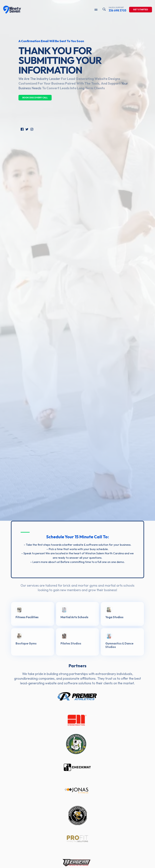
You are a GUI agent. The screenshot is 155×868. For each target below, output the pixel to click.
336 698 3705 (117, 10)
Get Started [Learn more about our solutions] (141, 10)
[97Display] (12, 10)
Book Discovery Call (35, 98)
